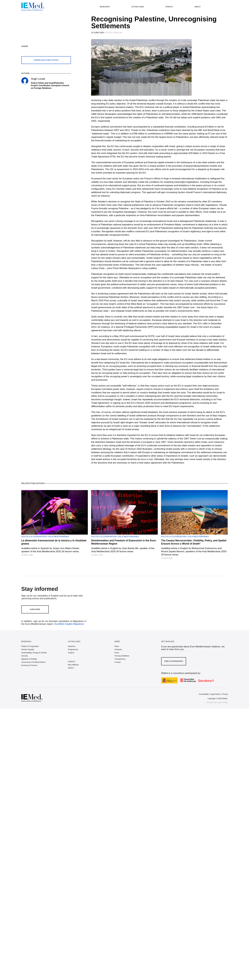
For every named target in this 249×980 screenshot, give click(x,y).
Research (105, 7)
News (117, 646)
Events (169, 7)
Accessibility (204, 694)
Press (117, 653)
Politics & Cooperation (34, 537)
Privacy (225, 694)
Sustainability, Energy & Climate (34, 653)
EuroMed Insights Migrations (69, 624)
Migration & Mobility (29, 659)
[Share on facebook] (30, 51)
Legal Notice (215, 694)
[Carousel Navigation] (94, 70)
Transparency (120, 659)
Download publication (46, 60)
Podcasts (118, 649)
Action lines (138, 7)
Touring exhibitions (122, 656)
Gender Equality (28, 649)
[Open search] (215, 7)
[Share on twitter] (24, 51)
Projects (71, 653)
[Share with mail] (50, 51)
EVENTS (71, 662)
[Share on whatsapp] (37, 51)
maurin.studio (222, 702)
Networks (72, 646)
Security (25, 656)
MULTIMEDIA (73, 665)
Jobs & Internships (174, 661)
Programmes (73, 649)
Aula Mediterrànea (59, 537)
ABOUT (71, 668)
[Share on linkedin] (43, 51)
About (198, 7)
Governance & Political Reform (34, 662)
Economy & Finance (29, 665)
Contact (118, 662)
